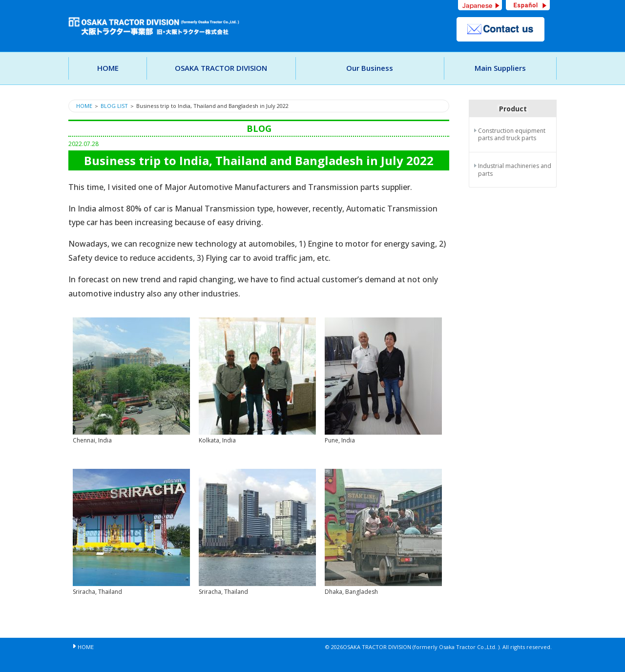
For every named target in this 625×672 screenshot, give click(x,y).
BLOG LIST (114, 106)
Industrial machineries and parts (515, 170)
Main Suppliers (500, 68)
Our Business (370, 68)
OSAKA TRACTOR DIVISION (221, 68)
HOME (108, 68)
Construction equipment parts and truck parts (512, 135)
